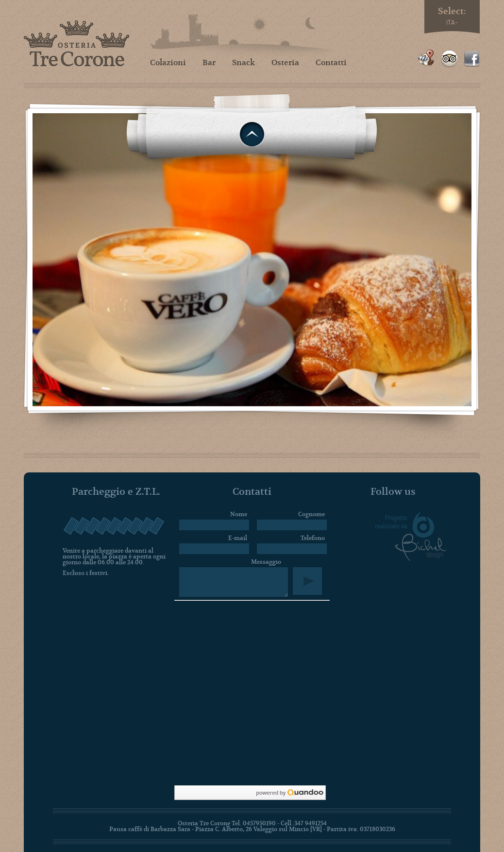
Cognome (311, 514)
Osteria (285, 62)
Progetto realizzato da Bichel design (411, 536)
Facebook (472, 59)
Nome (239, 514)
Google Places (426, 59)
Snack (244, 62)
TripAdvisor (449, 59)
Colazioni (168, 62)
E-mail (238, 538)
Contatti (331, 62)
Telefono (313, 538)
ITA (451, 22)
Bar (209, 62)
